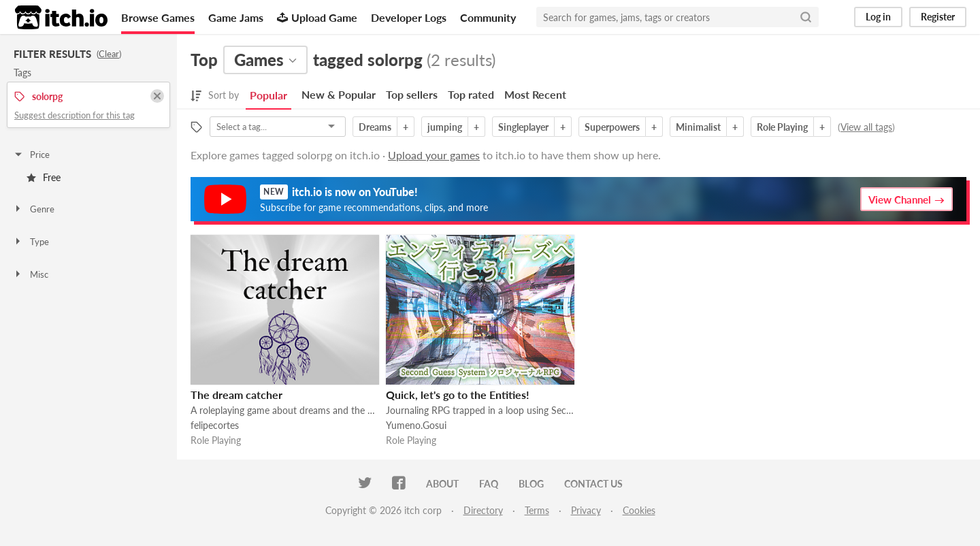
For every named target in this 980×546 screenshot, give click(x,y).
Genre (34, 209)
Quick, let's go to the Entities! (458, 395)
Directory (483, 510)
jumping (445, 127)
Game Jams (236, 17)
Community (488, 17)
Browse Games (158, 17)
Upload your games (434, 155)
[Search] (806, 17)
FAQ (489, 484)
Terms (537, 510)
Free (44, 177)
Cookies (639, 510)
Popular (268, 95)
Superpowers (612, 127)
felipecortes (215, 425)
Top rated (471, 94)
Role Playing (782, 127)
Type (31, 242)
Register (938, 17)
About (442, 484)
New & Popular (339, 94)
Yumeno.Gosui (416, 425)
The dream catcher (236, 395)
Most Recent (535, 94)
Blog (531, 484)
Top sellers (412, 94)
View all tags (866, 127)
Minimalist (698, 127)
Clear (109, 54)
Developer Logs (409, 17)
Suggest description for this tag (75, 115)
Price (31, 155)
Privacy (586, 510)
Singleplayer (523, 127)
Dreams (375, 127)
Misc (31, 274)
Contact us (593, 484)
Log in (878, 17)
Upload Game (317, 17)
